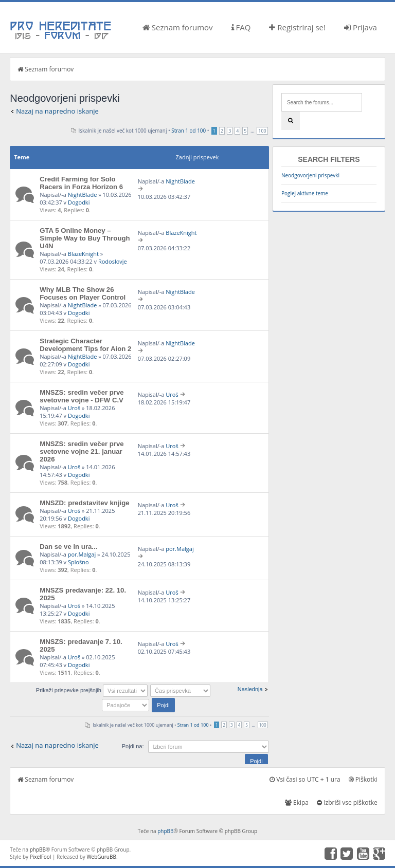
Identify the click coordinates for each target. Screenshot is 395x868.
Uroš (74, 408)
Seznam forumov (178, 27)
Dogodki (79, 202)
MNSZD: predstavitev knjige (84, 503)
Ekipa (297, 802)
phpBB (165, 831)
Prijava (361, 27)
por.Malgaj (82, 554)
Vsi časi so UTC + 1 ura (305, 779)
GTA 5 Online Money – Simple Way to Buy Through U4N (85, 238)
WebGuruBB (101, 857)
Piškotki (363, 779)
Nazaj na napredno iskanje (57, 111)
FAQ (241, 27)
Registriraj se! (297, 27)
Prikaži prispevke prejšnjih (92, 690)
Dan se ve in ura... (68, 547)
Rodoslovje (113, 261)
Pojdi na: (133, 746)
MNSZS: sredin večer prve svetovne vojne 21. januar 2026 (82, 451)
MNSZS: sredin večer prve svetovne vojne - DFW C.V (82, 396)
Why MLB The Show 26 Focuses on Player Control (83, 293)
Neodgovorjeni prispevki (310, 175)
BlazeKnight (83, 254)
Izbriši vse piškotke (347, 802)
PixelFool (41, 857)
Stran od (188, 131)
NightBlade (83, 195)
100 (262, 131)
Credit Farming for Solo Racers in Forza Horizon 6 (81, 183)
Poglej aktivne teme (305, 193)
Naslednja (250, 689)
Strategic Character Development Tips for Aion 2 (85, 345)
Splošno (78, 562)
